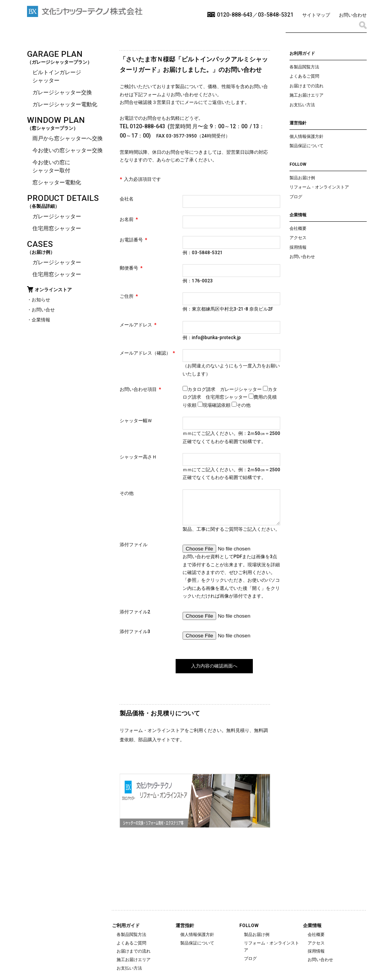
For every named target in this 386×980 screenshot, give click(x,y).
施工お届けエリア (306, 95)
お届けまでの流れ (306, 86)
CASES (40, 244)
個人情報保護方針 (306, 137)
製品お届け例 (302, 178)
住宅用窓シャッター (57, 228)
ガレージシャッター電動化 (65, 104)
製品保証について (306, 146)
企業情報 (41, 320)
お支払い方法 (302, 105)
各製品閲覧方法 (304, 67)
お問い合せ (43, 310)
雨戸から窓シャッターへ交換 (68, 138)
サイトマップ (316, 15)
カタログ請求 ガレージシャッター (223, 389)
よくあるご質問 (304, 76)
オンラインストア (53, 290)
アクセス (298, 238)
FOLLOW (298, 164)
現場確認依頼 (215, 405)
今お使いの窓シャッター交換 (68, 150)
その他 (241, 405)
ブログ (296, 197)
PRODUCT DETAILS (63, 198)
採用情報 (298, 247)
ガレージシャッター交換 (62, 92)
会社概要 (298, 228)
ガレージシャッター (57, 216)
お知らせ (41, 300)
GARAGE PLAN (55, 54)
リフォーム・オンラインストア (319, 187)
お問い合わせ (353, 15)
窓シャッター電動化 (57, 182)
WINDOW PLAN (56, 120)
